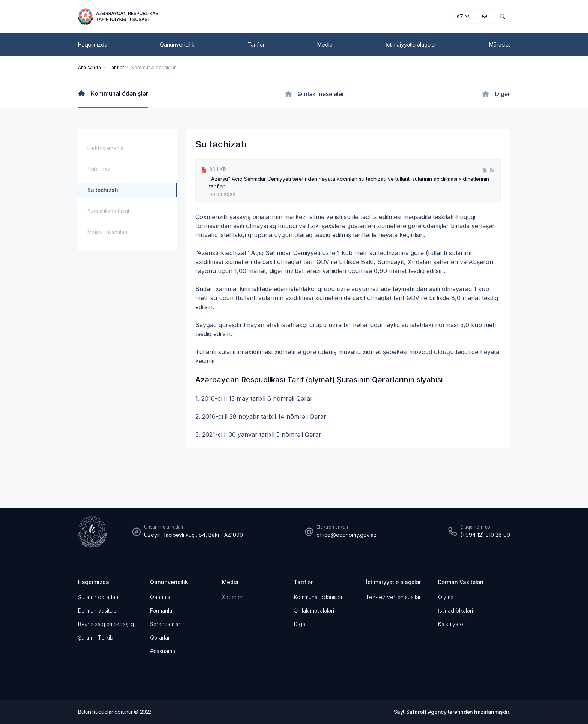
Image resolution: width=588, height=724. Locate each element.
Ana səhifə (89, 67)
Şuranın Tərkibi (96, 638)
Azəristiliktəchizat (108, 211)
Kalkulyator (451, 624)
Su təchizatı (103, 190)
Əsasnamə (163, 651)
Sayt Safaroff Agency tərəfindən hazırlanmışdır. (452, 712)
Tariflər (116, 67)
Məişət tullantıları (107, 232)
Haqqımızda (94, 582)
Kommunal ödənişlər (153, 67)
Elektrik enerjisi (106, 148)
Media (230, 582)
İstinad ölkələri (455, 611)
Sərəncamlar (165, 624)
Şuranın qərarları (98, 597)
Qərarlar (160, 638)
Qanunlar (161, 597)
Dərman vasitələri (99, 611)
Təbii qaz (99, 169)
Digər (301, 624)
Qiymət (446, 597)
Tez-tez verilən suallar (393, 597)
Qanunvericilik (169, 582)
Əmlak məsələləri (314, 611)
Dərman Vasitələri (461, 582)
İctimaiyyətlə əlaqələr (393, 582)
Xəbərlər (232, 597)
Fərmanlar (162, 611)
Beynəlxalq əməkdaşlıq (106, 624)
